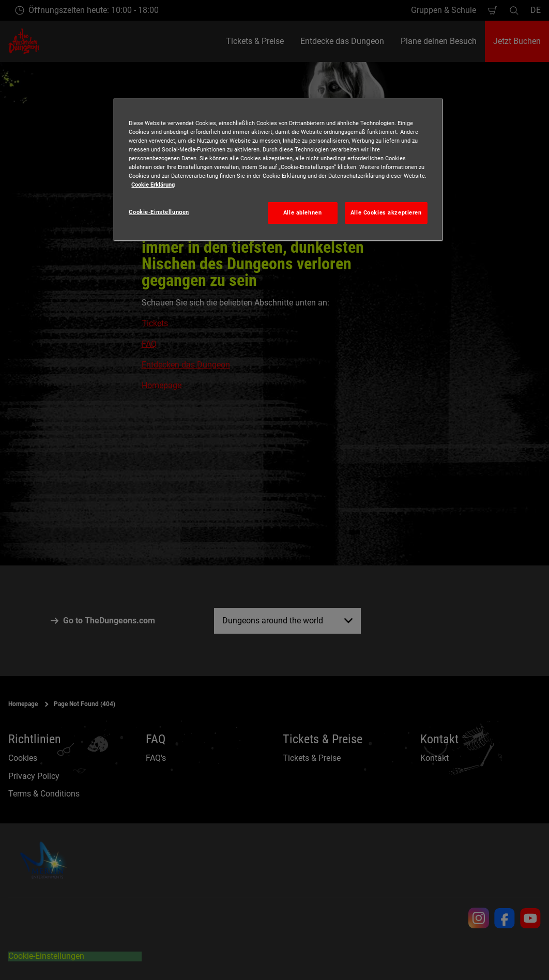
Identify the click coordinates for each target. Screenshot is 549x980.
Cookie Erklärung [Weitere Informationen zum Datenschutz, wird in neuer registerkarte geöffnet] (153, 185)
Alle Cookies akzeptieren (386, 212)
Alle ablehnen (302, 212)
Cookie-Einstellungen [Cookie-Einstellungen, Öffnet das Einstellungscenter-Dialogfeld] (159, 212)
